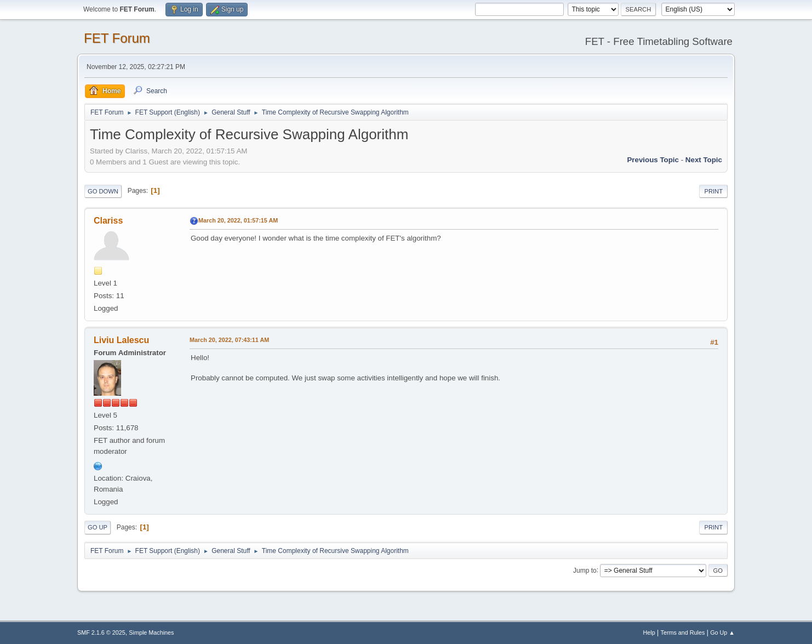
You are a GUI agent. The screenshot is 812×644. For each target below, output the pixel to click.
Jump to (585, 570)
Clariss (108, 221)
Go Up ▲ (722, 632)
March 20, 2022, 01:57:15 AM (238, 220)
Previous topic (653, 160)
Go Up (98, 527)
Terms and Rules (683, 632)
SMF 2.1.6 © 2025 (101, 632)
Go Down (103, 191)
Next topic (704, 160)
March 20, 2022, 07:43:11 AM (229, 340)
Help (649, 632)
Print (713, 191)
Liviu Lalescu (121, 340)
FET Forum (117, 38)
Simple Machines (151, 632)
